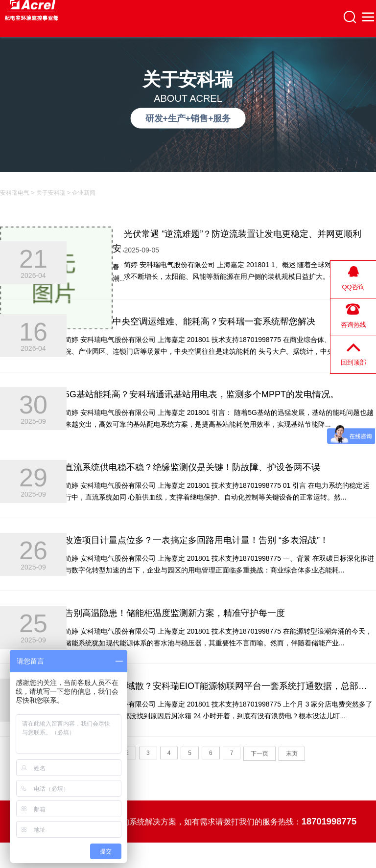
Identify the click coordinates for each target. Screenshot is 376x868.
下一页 (259, 754)
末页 (292, 754)
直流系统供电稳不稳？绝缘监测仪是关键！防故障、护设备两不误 (192, 467)
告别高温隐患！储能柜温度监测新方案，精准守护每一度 (175, 613)
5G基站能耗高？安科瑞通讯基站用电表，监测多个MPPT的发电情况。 (202, 394)
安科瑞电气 (15, 193)
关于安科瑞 (51, 193)
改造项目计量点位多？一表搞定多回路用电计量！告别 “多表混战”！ (197, 540)
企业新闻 (84, 193)
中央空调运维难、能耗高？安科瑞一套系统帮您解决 (214, 321)
